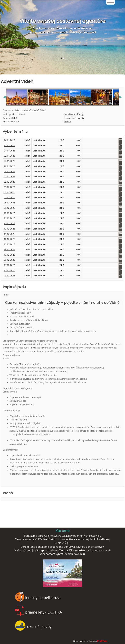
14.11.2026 (9, 140)
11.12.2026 (9, 218)
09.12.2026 (9, 208)
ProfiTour (102, 641)
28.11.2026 (9, 166)
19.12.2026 (9, 255)
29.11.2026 (9, 171)
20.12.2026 (9, 260)
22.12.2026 (9, 270)
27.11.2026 (9, 161)
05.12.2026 (9, 197)
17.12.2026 (9, 244)
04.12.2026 (9, 192)
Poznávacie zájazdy (74, 114)
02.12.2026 (9, 182)
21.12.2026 (9, 265)
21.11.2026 (9, 151)
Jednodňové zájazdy (74, 118)
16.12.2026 (9, 239)
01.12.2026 (9, 177)
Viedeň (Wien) (39, 110)
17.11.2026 (9, 145)
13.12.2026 (9, 229)
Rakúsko (19, 110)
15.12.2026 (9, 234)
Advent (68, 122)
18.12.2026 (9, 249)
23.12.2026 (9, 276)
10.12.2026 (9, 213)
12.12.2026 (9, 223)
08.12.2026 (9, 203)
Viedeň (28, 110)
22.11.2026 (9, 156)
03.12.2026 (9, 187)
